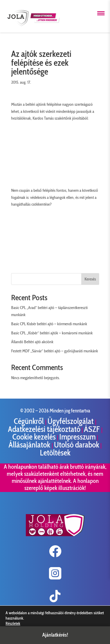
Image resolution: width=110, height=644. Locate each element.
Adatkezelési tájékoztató (44, 429)
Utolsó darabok (77, 445)
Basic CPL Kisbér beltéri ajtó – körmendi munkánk (49, 324)
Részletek (13, 623)
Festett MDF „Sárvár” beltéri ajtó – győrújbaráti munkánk (55, 351)
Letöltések (55, 453)
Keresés (90, 279)
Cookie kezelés (34, 437)
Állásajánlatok (30, 445)
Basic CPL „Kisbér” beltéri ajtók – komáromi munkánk (52, 333)
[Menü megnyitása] (101, 13)
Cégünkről (29, 421)
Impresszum (77, 437)
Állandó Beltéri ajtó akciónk (32, 342)
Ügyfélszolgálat (71, 421)
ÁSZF (93, 429)
